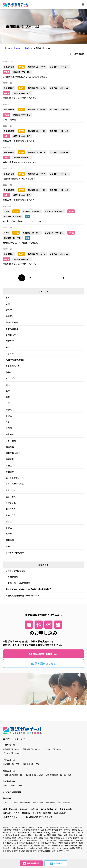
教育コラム (11, 490)
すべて (9, 298)
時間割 (9, 428)
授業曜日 (10, 434)
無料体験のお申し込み (43, 654)
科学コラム (11, 503)
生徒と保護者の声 (49, 809)
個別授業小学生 (13, 453)
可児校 (9, 310)
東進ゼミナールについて (14, 739)
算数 (8, 391)
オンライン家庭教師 (15, 553)
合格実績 (34, 809)
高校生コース (9, 771)
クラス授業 (11, 441)
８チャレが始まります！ (17, 571)
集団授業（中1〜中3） (12, 764)
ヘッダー (10, 354)
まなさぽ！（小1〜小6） (53, 749)
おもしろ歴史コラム (15, 484)
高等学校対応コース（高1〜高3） (59, 775)
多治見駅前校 (12, 329)
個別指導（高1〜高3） (35, 775)
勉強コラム (11, 515)
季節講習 (24, 809)
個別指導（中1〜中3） (32, 764)
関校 (8, 347)
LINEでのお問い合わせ (13, 817)
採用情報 (47, 813)
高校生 (9, 465)
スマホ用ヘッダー (14, 366)
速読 (8, 546)
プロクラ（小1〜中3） (12, 753)
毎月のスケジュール (15, 478)
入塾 (8, 422)
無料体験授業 (31, 864)
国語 (8, 385)
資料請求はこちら (43, 664)
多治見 (9, 409)
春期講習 (10, 472)
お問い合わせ (60, 813)
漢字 (8, 397)
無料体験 (26, 813)
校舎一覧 (7, 798)
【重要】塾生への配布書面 (18, 583)
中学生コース (9, 760)
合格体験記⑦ (12, 577)
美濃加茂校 (11, 335)
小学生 (9, 372)
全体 (8, 304)
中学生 (9, 416)
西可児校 (10, 341)
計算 (8, 403)
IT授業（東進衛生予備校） (13, 775)
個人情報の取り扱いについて (39, 817)
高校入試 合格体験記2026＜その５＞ (22, 595)
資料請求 (56, 864)
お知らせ (7, 813)
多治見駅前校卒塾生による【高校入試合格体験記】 (29, 589)
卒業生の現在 (66, 809)
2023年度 (10, 447)
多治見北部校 (12, 322)
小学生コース (9, 745)
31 (55, 278)
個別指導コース (10, 781)
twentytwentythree (15, 360)
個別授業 (10, 459)
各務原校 (10, 316)
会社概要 (37, 813)
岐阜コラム (11, 497)
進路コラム (11, 509)
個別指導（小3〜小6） (32, 749)
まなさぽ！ (11, 378)
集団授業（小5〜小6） (12, 749)
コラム (17, 813)
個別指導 (10, 540)
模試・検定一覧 (10, 809)
